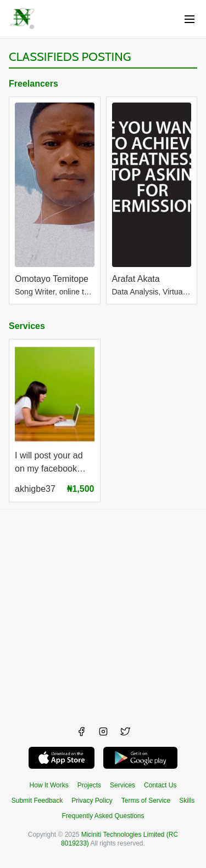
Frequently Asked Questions (103, 816)
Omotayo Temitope (52, 279)
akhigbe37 (35, 489)
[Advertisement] (103, 612)
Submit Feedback (37, 801)
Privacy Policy (92, 801)
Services (27, 326)
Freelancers (34, 84)
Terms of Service (146, 801)
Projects (89, 785)
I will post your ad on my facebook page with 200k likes (54, 464)
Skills (187, 801)
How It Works (49, 785)
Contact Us (160, 785)
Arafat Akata (136, 279)
